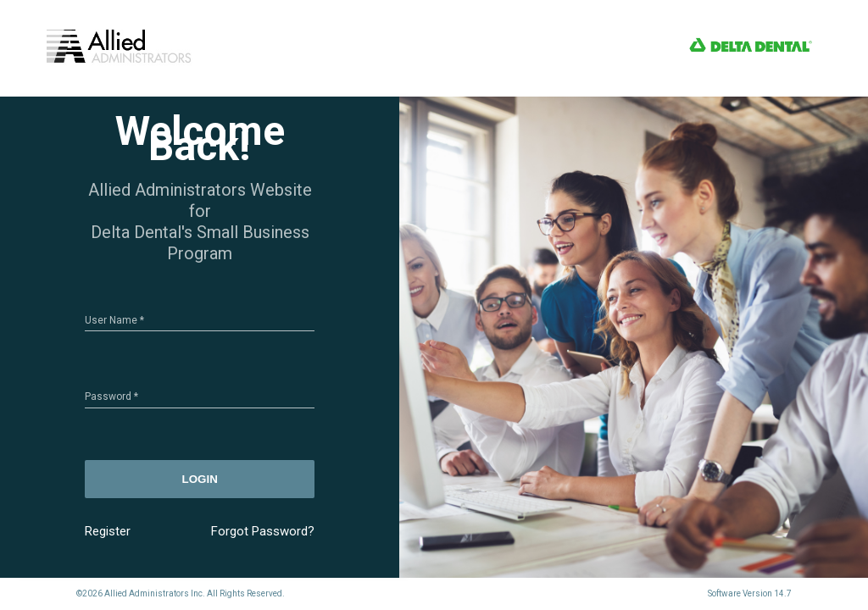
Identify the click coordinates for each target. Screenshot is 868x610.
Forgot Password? (263, 531)
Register (108, 531)
